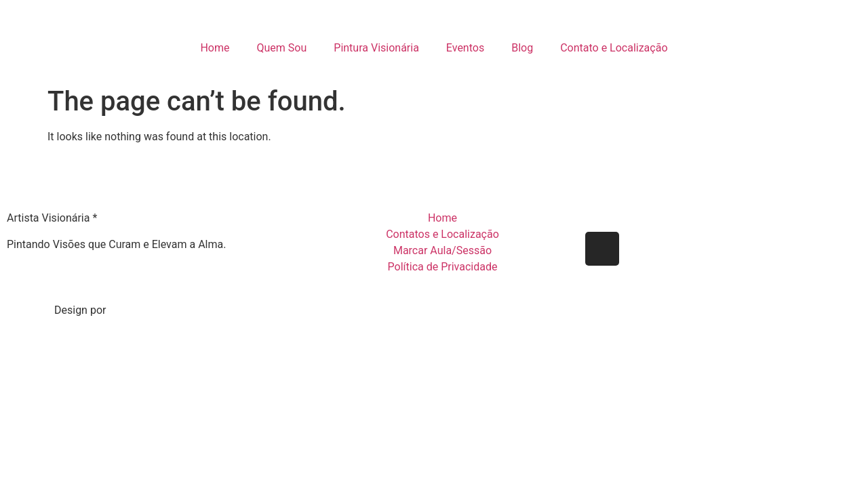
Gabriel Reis (140, 310)
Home (215, 48)
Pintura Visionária (376, 48)
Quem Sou (282, 48)
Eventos (465, 48)
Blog (522, 48)
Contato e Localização (614, 48)
